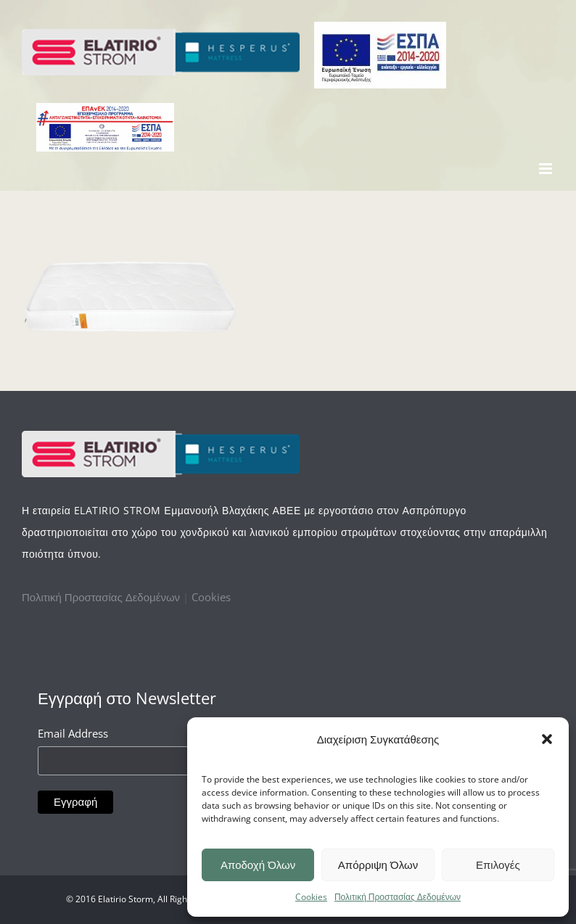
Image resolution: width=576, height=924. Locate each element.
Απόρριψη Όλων (378, 865)
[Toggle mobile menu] (547, 169)
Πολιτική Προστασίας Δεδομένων (398, 897)
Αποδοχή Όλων (258, 865)
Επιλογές (498, 865)
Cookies (311, 897)
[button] (547, 739)
